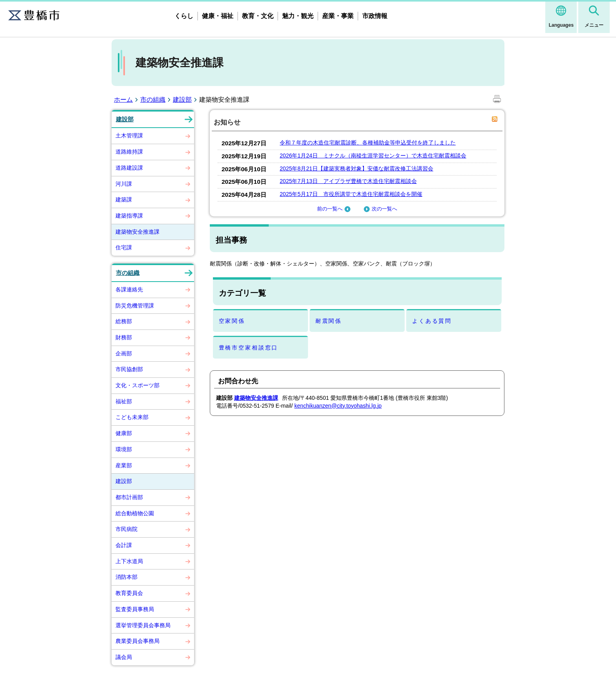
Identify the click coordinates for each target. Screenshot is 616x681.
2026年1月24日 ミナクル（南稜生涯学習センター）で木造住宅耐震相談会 (373, 156)
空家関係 (232, 321)
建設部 (182, 100)
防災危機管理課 (135, 306)
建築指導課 (129, 216)
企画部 (124, 353)
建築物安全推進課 (137, 232)
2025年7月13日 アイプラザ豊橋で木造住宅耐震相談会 (348, 181)
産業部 (124, 465)
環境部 (124, 449)
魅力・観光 (298, 16)
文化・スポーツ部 (137, 385)
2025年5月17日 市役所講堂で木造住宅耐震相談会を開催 (351, 194)
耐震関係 (329, 321)
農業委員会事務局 (137, 641)
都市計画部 (129, 497)
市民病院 (126, 529)
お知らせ (227, 122)
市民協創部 (129, 369)
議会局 (124, 657)
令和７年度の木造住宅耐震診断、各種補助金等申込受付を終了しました (368, 143)
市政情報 (375, 16)
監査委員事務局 (135, 609)
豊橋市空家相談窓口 (249, 348)
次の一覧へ (379, 209)
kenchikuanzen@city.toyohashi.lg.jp (338, 406)
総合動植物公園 (135, 513)
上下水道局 (129, 561)
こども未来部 (132, 417)
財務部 (124, 337)
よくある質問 (432, 321)
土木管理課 (129, 135)
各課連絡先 (129, 289)
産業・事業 (338, 16)
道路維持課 (129, 152)
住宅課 (124, 247)
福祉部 (124, 401)
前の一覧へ (335, 209)
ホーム (123, 100)
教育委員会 (129, 593)
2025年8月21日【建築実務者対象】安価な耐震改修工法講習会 (357, 168)
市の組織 (153, 100)
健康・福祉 (218, 16)
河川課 (124, 184)
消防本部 (126, 577)
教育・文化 (258, 16)
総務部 (124, 321)
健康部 (124, 433)
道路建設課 (129, 168)
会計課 (124, 545)
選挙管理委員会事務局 (143, 625)
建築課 (124, 200)
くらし (184, 16)
